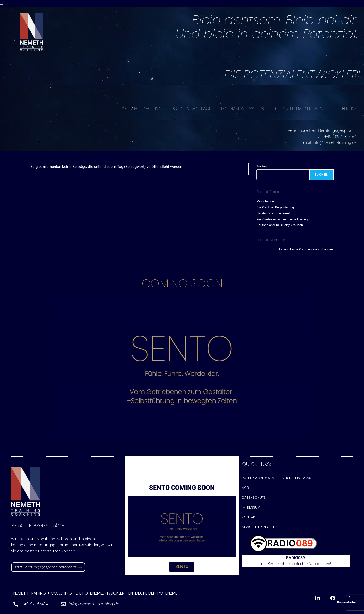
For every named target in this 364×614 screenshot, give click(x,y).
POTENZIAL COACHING (141, 109)
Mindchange (265, 201)
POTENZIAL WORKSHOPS (242, 109)
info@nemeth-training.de (334, 142)
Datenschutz (253, 498)
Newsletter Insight (258, 528)
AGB (245, 488)
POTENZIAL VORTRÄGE (191, 109)
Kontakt (249, 518)
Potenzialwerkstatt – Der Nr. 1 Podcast (276, 478)
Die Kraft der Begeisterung (275, 207)
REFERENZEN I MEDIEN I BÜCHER (302, 109)
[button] (182, 568)
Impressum (251, 508)
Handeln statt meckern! (273, 213)
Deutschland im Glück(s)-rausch (280, 225)
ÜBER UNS (348, 109)
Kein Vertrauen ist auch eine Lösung (282, 219)
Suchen (262, 166)
